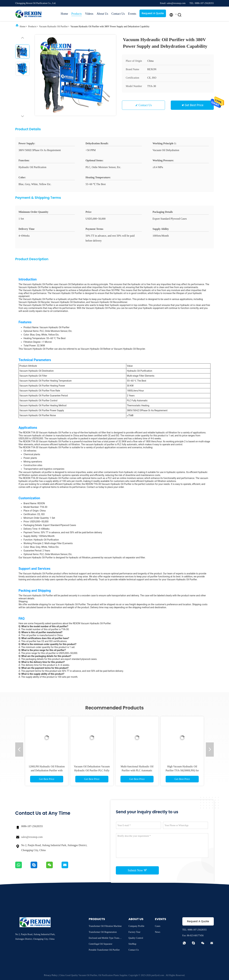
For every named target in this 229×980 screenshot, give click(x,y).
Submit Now (137, 870)
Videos (89, 14)
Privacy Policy (51, 975)
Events (132, 14)
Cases (158, 926)
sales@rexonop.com (32, 837)
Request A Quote (153, 13)
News (158, 932)
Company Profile (136, 926)
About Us (102, 14)
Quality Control (136, 938)
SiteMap (132, 944)
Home (64, 14)
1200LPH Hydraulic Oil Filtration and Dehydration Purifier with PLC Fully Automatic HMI (47, 770)
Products (77, 14)
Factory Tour (134, 932)
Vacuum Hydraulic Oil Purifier (53, 26)
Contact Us (118, 14)
